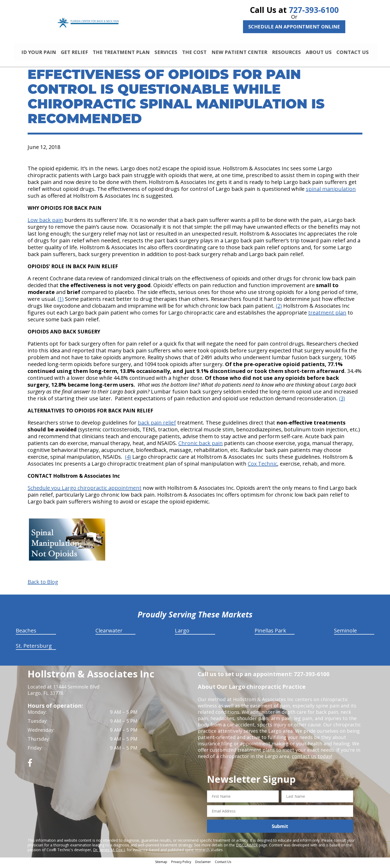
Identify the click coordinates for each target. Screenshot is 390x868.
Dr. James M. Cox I (109, 852)
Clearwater (109, 633)
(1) (61, 301)
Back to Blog (43, 584)
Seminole (345, 633)
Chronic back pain (201, 445)
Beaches (26, 633)
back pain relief (157, 425)
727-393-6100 (314, 10)
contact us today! (312, 759)
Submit (280, 829)
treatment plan (327, 315)
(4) (128, 459)
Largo (182, 633)
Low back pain (45, 222)
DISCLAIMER (247, 847)
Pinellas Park (270, 633)
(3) (342, 401)
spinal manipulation (331, 191)
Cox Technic (262, 466)
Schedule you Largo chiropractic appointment (85, 490)
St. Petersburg (34, 648)
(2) (279, 308)
